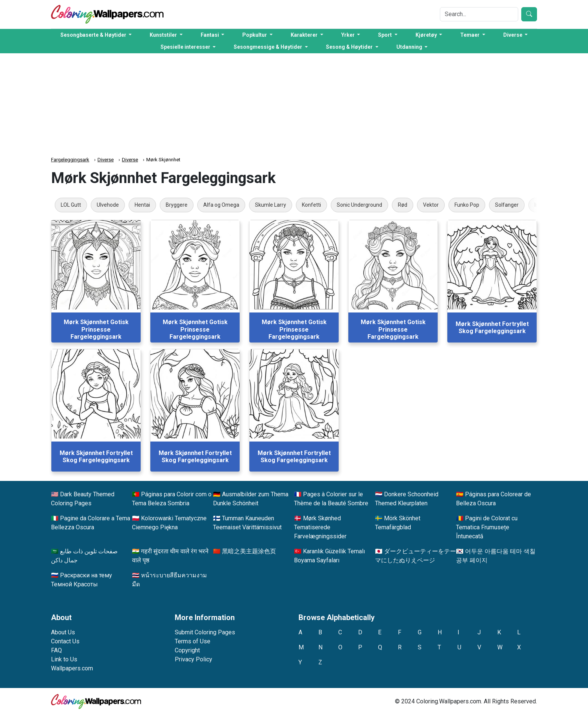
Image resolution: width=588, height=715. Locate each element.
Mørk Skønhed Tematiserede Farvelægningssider (320, 527)
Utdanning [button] (410, 47)
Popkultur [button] (255, 35)
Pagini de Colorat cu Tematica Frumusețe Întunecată (487, 527)
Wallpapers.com (72, 668)
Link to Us (64, 659)
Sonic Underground (359, 205)
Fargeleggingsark (70, 160)
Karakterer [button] (305, 35)
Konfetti (311, 205)
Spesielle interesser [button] (186, 47)
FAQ (56, 650)
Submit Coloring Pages (205, 632)
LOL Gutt (71, 205)
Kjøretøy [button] (427, 35)
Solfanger (507, 205)
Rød (403, 205)
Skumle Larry (271, 205)
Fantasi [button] (210, 35)
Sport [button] (385, 35)
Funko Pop (467, 205)
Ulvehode (108, 205)
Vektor (431, 205)
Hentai (142, 205)
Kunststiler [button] (164, 35)
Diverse (106, 160)
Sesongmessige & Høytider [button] (268, 47)
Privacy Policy (193, 659)
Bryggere (177, 205)
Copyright (187, 650)
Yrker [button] (349, 35)
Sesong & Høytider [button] (350, 47)
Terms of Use (193, 641)
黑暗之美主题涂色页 (249, 551)
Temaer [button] (470, 35)
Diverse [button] (513, 35)
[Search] (479, 14)
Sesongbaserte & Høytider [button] (94, 35)
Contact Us (65, 641)
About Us (63, 632)
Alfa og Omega (221, 205)
